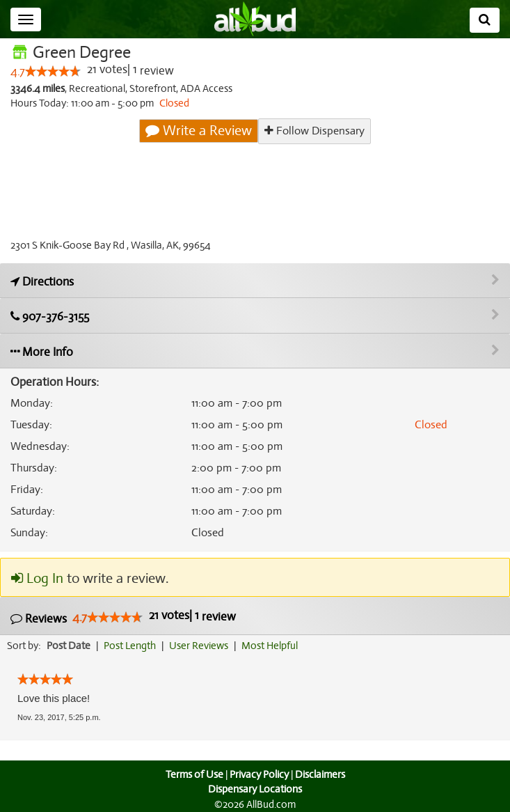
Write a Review (200, 131)
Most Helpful (274, 646)
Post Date (69, 646)
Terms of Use (192, 774)
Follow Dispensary (314, 131)
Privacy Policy (259, 774)
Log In (37, 579)
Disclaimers (321, 774)
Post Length (132, 646)
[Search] (485, 20)
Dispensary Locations (255, 789)
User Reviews (202, 646)
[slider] (53, 72)
